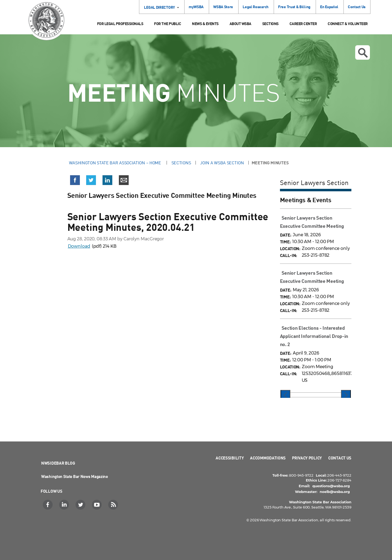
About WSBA (240, 24)
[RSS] (114, 505)
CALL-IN (288, 255)
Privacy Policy (307, 458)
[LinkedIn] (65, 505)
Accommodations (268, 458)
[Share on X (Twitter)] (91, 181)
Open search (363, 53)
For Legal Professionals (120, 24)
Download (79, 246)
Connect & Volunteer (348, 24)
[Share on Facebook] (75, 181)
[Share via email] (124, 181)
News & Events (205, 24)
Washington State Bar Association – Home (116, 163)
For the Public (168, 24)
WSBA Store (223, 7)
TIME (285, 242)
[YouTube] (97, 505)
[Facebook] (48, 505)
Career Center (303, 24)
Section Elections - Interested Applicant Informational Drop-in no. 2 (314, 336)
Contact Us (357, 7)
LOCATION (290, 248)
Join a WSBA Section (222, 163)
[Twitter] (81, 505)
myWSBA (196, 7)
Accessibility (230, 458)
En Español (329, 7)
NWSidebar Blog (58, 463)
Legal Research (256, 7)
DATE (285, 235)
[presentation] (285, 395)
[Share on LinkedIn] (107, 181)
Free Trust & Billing (294, 7)
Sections (270, 24)
